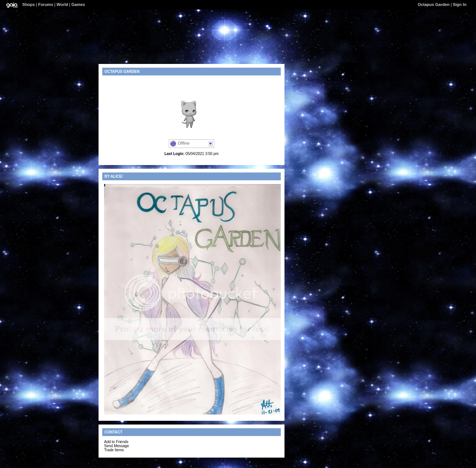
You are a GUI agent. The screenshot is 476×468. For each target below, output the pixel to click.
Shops (29, 4)
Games (78, 4)
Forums (46, 4)
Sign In (460, 4)
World (62, 4)
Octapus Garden (434, 4)
